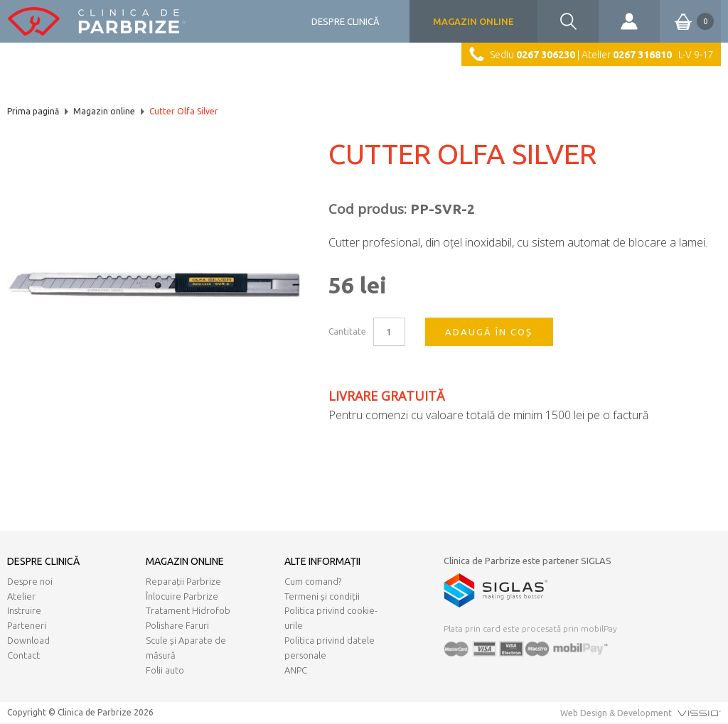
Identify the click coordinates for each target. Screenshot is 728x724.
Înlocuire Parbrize (182, 596)
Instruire (24, 610)
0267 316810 (642, 55)
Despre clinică (346, 21)
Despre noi (30, 581)
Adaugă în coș (489, 332)
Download (28, 640)
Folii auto (165, 670)
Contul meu (629, 21)
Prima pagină (33, 111)
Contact (23, 655)
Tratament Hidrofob (188, 610)
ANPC (296, 670)
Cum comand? (313, 581)
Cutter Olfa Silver (184, 111)
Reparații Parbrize (183, 581)
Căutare (568, 21)
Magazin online (473, 21)
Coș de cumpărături (687, 21)
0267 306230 (546, 55)
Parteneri (27, 625)
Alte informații (322, 561)
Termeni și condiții (322, 596)
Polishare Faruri (177, 625)
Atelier (21, 596)
